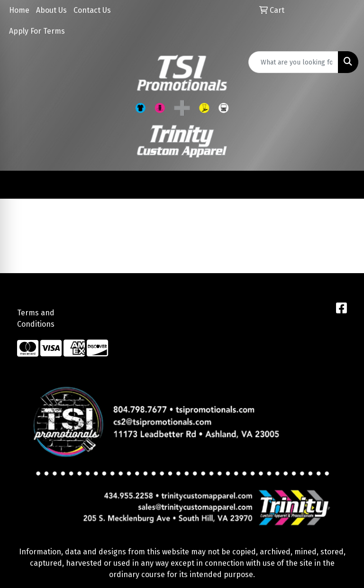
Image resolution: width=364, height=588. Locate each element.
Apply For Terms (37, 31)
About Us (51, 10)
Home (19, 10)
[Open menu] (345, 185)
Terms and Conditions (36, 318)
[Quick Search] (293, 62)
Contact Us (92, 10)
